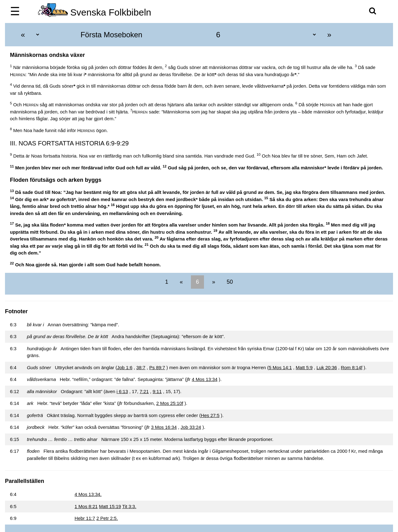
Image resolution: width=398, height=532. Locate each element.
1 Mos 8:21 (86, 506)
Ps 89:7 (157, 367)
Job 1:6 (125, 367)
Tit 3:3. (129, 506)
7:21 (144, 391)
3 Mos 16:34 (164, 427)
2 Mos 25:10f (170, 403)
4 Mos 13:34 (205, 379)
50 (229, 282)
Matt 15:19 (110, 506)
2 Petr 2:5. (107, 518)
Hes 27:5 (210, 415)
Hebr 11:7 (85, 518)
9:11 (157, 391)
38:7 (141, 367)
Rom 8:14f (352, 367)
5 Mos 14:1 (280, 367)
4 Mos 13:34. (88, 494)
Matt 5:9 (304, 367)
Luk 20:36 (327, 367)
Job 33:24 (191, 427)
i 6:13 (122, 391)
